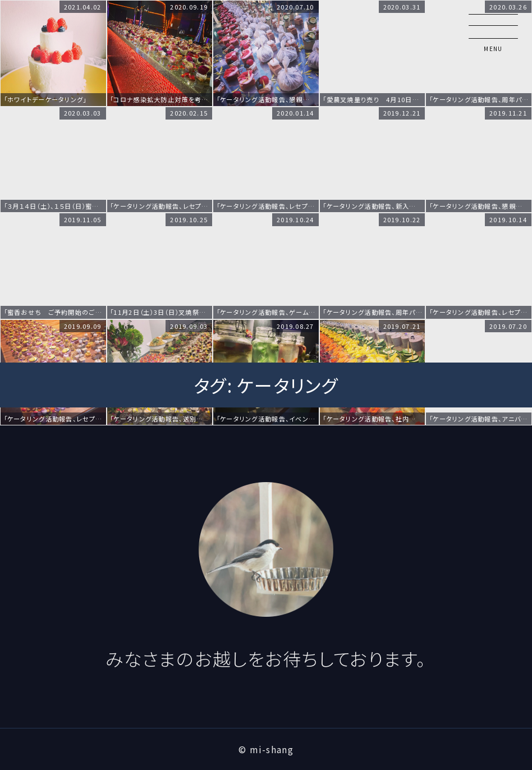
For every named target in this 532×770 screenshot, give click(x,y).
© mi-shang (266, 749)
